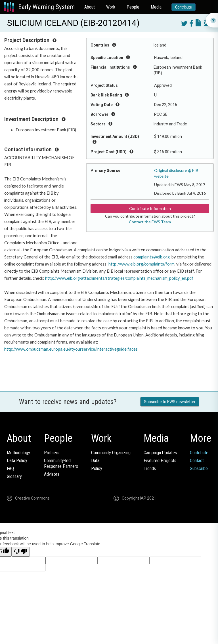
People (133, 7)
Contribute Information (150, 208)
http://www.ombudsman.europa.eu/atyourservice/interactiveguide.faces (71, 349)
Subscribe (199, 469)
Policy (97, 469)
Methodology (18, 453)
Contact (197, 461)
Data (95, 461)
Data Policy (17, 461)
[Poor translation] (21, 552)
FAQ (10, 469)
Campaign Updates (160, 453)
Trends (150, 469)
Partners (52, 453)
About (90, 7)
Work (111, 7)
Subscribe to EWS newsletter (170, 402)
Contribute (184, 7)
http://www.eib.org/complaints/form (142, 264)
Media (156, 7)
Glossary (14, 476)
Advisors (52, 474)
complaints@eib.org (152, 257)
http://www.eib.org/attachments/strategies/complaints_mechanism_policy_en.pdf (119, 278)
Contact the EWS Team (150, 222)
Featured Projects (160, 461)
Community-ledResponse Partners (61, 463)
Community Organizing (111, 453)
